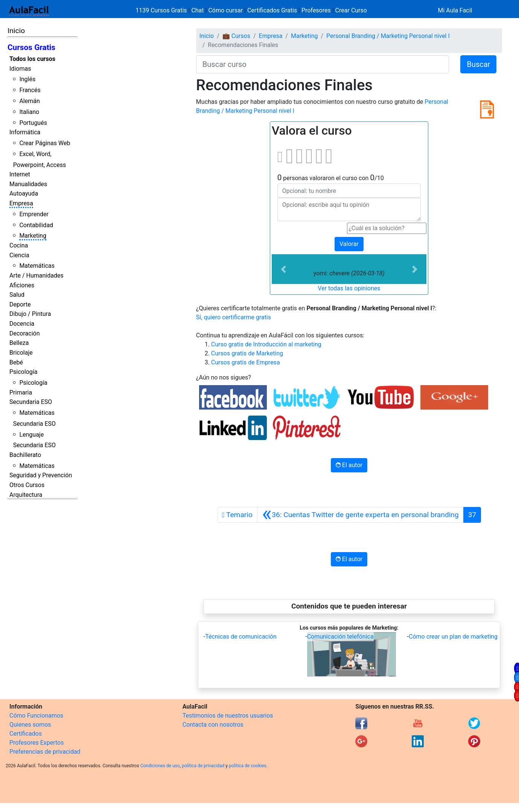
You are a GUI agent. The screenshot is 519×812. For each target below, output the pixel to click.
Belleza (19, 343)
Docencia (22, 324)
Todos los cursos (32, 59)
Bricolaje (21, 353)
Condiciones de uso (160, 766)
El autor (349, 465)
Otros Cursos (27, 485)
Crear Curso (351, 10)
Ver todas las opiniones (349, 288)
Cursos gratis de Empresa (246, 362)
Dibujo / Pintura (30, 314)
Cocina (19, 245)
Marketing (33, 236)
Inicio (16, 31)
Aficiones (22, 285)
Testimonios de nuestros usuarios (228, 716)
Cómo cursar (225, 10)
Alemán (29, 101)
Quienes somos (30, 725)
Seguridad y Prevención (41, 475)
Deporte (20, 304)
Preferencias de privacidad (45, 752)
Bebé (16, 362)
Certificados (26, 734)
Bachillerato (25, 455)
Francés (30, 90)
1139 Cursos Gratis (162, 10)
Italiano (29, 112)
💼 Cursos (236, 36)
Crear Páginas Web (45, 143)
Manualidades (28, 184)
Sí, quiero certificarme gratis (234, 317)
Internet (20, 174)
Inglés (27, 79)
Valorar (349, 244)
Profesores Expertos (37, 743)
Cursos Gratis (31, 47)
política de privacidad (203, 766)
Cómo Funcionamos (36, 716)
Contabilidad (36, 225)
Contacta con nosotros (213, 725)
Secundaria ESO (31, 402)
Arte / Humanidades (37, 275)
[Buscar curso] (323, 64)
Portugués (33, 123)
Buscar (478, 64)
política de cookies (248, 766)
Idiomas (20, 69)
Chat (197, 10)
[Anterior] (360, 515)
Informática (25, 132)
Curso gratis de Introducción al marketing (266, 344)
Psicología (23, 372)
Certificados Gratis (272, 10)
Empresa (21, 203)
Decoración (25, 333)
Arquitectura (26, 495)
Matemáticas (37, 266)
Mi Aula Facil (455, 10)
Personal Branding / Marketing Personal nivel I (388, 36)
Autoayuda (24, 194)
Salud (17, 295)
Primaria (21, 392)
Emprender (34, 214)
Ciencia (19, 255)
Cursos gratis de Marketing (247, 353)
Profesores (316, 10)
